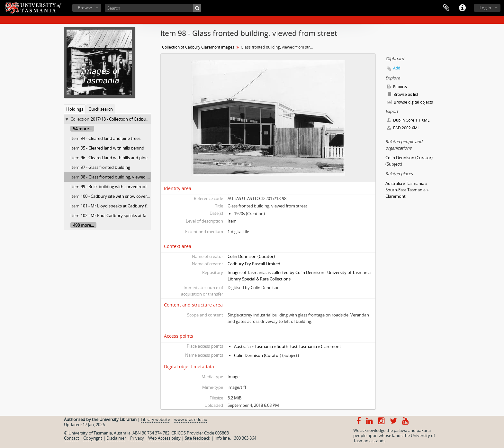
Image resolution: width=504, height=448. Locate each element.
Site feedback (198, 438)
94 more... (82, 129)
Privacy (137, 438)
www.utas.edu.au (191, 419)
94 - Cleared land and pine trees (111, 138)
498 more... (83, 225)
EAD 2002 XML (403, 128)
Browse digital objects (410, 102)
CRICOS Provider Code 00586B (200, 433)
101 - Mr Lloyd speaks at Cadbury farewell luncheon (130, 206)
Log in (485, 8)
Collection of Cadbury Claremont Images (198, 47)
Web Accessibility (164, 438)
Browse (85, 8)
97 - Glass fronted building (105, 167)
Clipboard (446, 8)
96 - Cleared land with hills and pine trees (119, 158)
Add (397, 68)
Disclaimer (116, 438)
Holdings (75, 109)
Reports (397, 87)
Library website (155, 419)
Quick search (101, 109)
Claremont (331, 346)
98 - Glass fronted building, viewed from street (124, 177)
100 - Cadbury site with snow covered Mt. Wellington (131, 196)
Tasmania (264, 346)
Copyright (93, 438)
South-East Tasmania (297, 346)
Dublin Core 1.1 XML (408, 120)
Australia (242, 346)
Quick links (462, 8)
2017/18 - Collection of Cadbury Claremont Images (138, 119)
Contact (72, 438)
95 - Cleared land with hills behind (113, 148)
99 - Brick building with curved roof (114, 187)
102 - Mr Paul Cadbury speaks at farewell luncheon (129, 215)
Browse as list (402, 94)
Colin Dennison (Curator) (251, 256)
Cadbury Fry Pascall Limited (254, 264)
